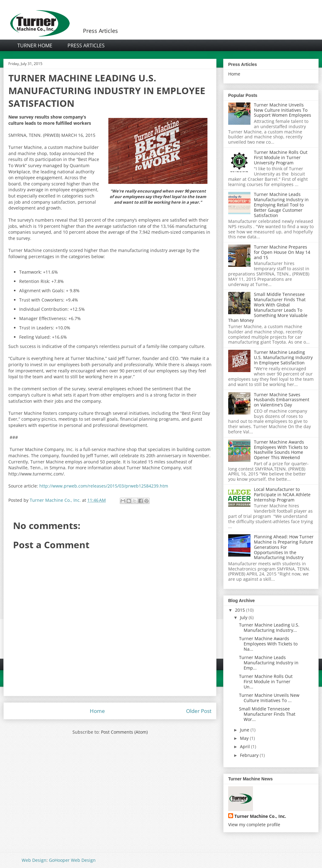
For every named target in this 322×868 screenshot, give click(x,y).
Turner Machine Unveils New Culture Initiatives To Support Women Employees (283, 110)
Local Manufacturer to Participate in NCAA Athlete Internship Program (282, 495)
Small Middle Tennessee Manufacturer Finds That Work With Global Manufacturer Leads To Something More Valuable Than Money (268, 307)
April (245, 746)
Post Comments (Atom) (124, 732)
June (245, 730)
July (244, 617)
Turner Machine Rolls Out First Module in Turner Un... (266, 681)
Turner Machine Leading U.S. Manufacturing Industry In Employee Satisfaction (283, 357)
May (244, 738)
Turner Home (35, 46)
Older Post (199, 711)
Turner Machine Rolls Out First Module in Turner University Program (281, 157)
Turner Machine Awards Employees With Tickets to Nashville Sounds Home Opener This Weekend (281, 450)
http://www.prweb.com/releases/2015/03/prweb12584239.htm (103, 486)
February (249, 755)
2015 (240, 610)
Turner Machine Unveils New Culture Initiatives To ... (269, 698)
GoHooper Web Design (72, 860)
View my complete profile (254, 825)
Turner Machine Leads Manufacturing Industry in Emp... (269, 663)
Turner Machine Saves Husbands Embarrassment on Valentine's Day (282, 400)
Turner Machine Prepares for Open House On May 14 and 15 (282, 252)
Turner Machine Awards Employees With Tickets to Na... (268, 644)
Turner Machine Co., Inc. (260, 816)
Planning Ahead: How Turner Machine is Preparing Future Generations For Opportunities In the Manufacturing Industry (284, 547)
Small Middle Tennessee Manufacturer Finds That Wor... (267, 714)
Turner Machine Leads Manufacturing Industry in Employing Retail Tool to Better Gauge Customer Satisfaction (281, 205)
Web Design (34, 860)
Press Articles (86, 46)
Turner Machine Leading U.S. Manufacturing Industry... (269, 627)
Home (97, 711)
